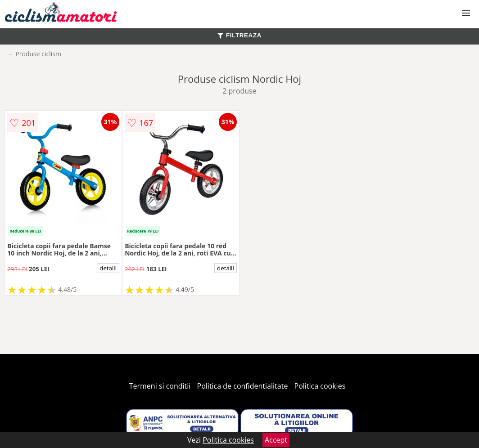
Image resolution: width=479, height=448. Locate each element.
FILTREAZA (239, 35)
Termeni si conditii (160, 386)
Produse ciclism (38, 54)
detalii (108, 268)
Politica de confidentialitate (243, 386)
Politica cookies (320, 386)
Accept (276, 440)
